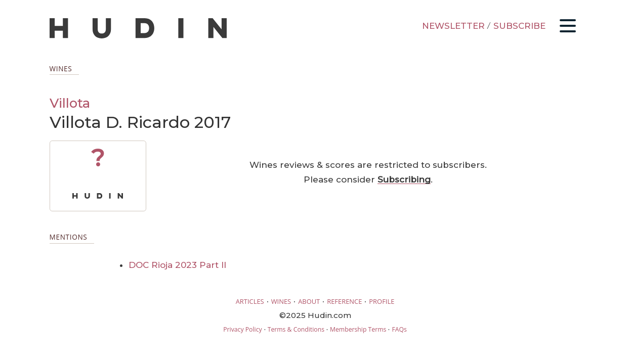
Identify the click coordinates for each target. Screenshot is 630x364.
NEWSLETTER (453, 26)
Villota (70, 103)
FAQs (399, 329)
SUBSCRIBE (519, 26)
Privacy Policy (242, 329)
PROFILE (382, 301)
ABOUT (309, 301)
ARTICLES (250, 301)
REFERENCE (344, 301)
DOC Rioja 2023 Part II (177, 265)
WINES (281, 301)
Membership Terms (358, 329)
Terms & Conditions (296, 329)
